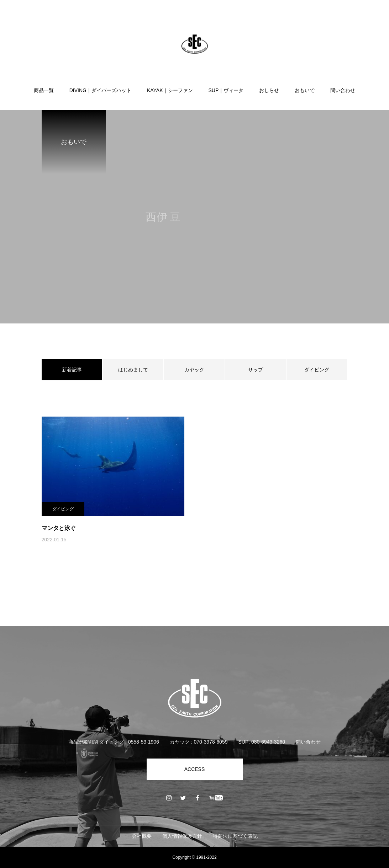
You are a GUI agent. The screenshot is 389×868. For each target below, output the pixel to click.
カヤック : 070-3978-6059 (199, 742)
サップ (256, 370)
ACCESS (195, 769)
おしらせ (269, 90)
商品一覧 (44, 90)
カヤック (194, 370)
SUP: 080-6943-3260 (262, 742)
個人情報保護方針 (182, 836)
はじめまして (133, 370)
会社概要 (142, 836)
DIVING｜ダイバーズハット (100, 90)
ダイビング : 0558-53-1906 (129, 742)
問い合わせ (343, 90)
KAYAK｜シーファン (170, 90)
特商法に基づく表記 (235, 836)
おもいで (305, 90)
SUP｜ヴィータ (226, 90)
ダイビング (317, 370)
